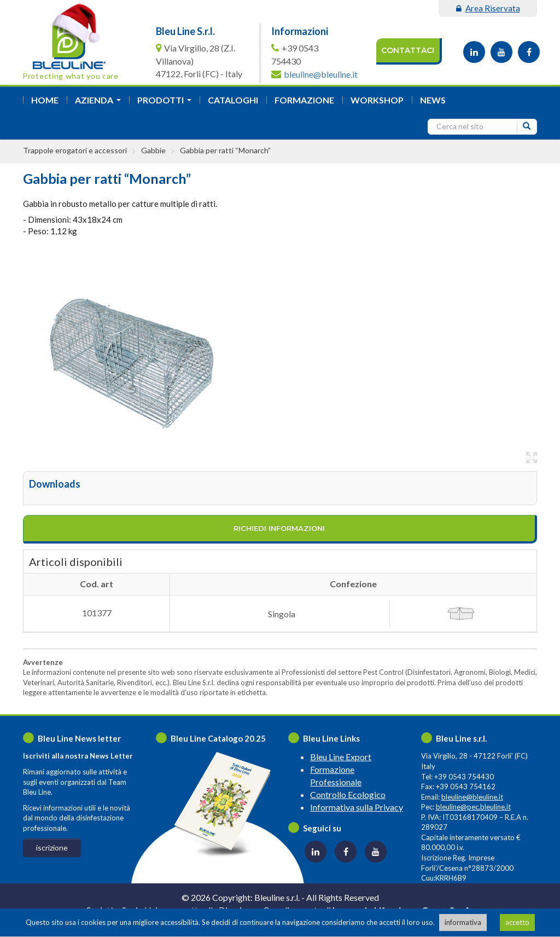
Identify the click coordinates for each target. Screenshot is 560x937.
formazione (304, 100)
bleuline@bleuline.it (321, 74)
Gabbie (153, 150)
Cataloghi (233, 100)
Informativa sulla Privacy (357, 807)
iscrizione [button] (52, 848)
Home (45, 100)
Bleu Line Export (341, 757)
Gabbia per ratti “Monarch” (225, 150)
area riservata (488, 8)
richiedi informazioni (279, 528)
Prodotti (167, 103)
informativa (463, 922)
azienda (100, 103)
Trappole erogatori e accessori (75, 150)
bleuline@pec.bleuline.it (473, 807)
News (433, 100)
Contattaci (408, 50)
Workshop (377, 100)
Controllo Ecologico (348, 794)
